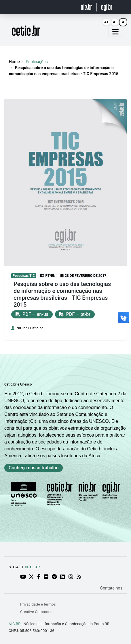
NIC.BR (15, 624)
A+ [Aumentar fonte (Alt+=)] (107, 22)
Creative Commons (36, 612)
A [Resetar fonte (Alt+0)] (123, 22)
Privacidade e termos (38, 604)
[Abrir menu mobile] (115, 32)
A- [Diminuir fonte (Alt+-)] (115, 22)
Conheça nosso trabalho (34, 468)
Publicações (37, 62)
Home (14, 62)
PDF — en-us (32, 314)
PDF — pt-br (75, 314)
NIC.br (33, 567)
